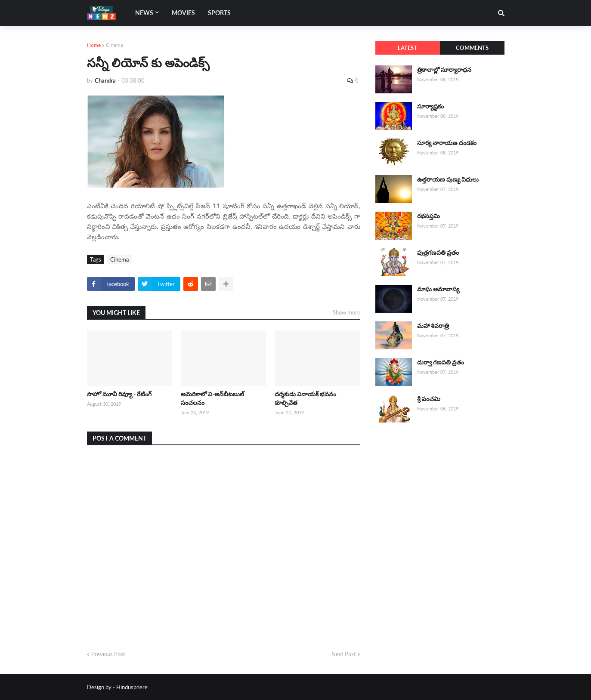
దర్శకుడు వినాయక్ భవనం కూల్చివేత (305, 398)
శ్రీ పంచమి (429, 399)
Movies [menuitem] (183, 13)
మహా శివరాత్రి (433, 325)
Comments (472, 48)
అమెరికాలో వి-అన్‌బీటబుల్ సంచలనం (212, 398)
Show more (347, 312)
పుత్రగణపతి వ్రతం (438, 252)
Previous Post (108, 654)
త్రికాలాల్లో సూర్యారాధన (444, 69)
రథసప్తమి (429, 216)
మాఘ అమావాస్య (438, 289)
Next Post (344, 654)
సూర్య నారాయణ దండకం (447, 143)
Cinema (114, 45)
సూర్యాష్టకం (430, 106)
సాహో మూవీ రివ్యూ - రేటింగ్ (119, 394)
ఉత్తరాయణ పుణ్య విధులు (448, 179)
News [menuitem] (144, 13)
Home (94, 45)
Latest (407, 48)
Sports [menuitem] (219, 13)
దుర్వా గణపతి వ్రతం (441, 362)
